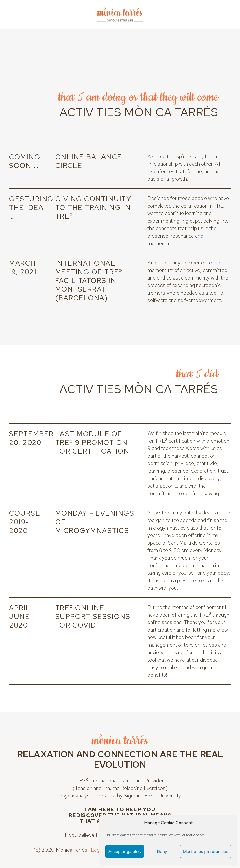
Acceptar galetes (125, 851)
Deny (162, 851)
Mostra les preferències (206, 851)
